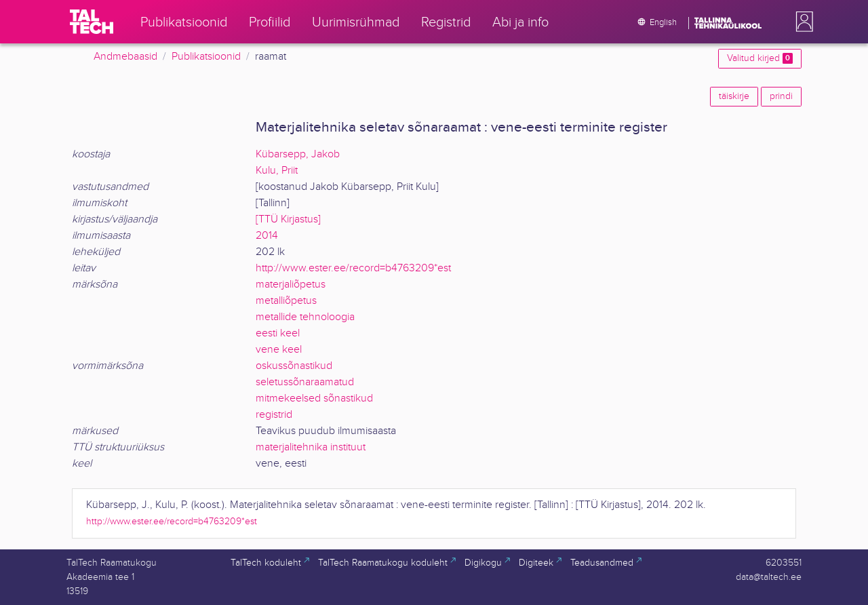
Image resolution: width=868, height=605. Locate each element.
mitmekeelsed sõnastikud (314, 398)
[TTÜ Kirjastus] (288, 219)
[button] (802, 22)
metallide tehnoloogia (305, 317)
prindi (781, 96)
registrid (274, 415)
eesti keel (278, 333)
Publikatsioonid (206, 57)
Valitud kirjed (760, 58)
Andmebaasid (125, 57)
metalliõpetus (286, 301)
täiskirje (734, 96)
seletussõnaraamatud (305, 382)
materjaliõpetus (291, 285)
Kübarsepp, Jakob (298, 154)
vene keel (279, 350)
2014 (267, 236)
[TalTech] (92, 22)
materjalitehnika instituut (311, 447)
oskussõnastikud (294, 366)
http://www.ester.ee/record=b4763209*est (353, 268)
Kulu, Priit (277, 171)
